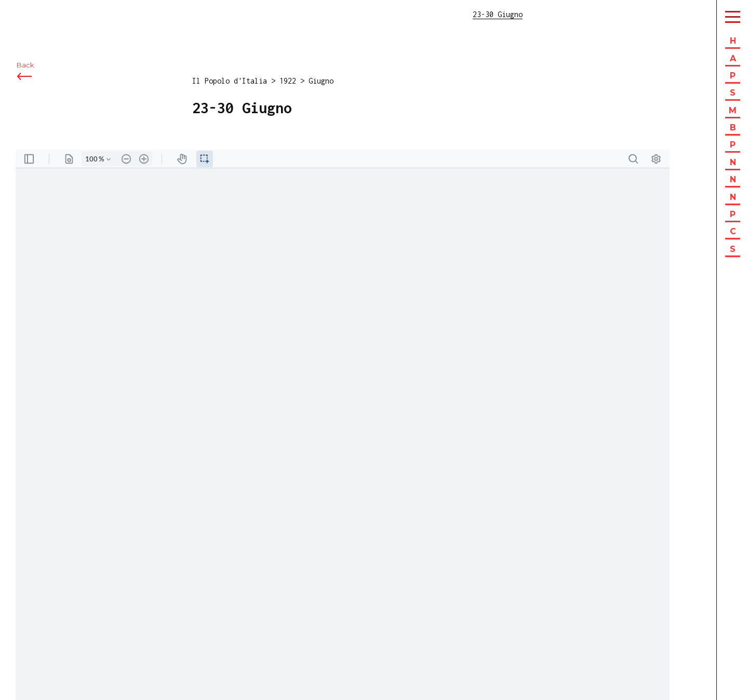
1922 (288, 81)
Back (25, 66)
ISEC (35, 14)
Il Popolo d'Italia (230, 81)
